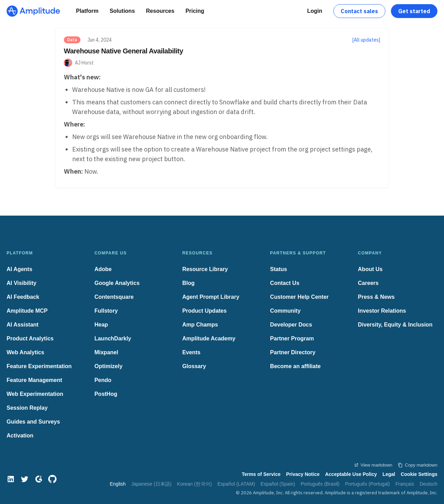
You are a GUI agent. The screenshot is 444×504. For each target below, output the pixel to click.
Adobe (103, 269)
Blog (188, 283)
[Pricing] (195, 11)
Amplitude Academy (209, 338)
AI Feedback (23, 297)
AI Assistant (23, 325)
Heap (101, 325)
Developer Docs (291, 325)
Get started (414, 11)
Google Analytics (117, 283)
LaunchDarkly (113, 338)
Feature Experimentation (39, 366)
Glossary (194, 366)
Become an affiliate (296, 366)
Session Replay (27, 408)
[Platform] (87, 11)
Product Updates (204, 311)
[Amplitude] (33, 11)
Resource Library (205, 269)
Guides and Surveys (33, 422)
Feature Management (34, 380)
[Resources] (160, 11)
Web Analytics (25, 352)
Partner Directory (293, 352)
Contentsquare (114, 297)
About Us (370, 269)
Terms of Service (261, 474)
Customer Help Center (300, 297)
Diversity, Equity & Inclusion (395, 325)
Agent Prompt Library (211, 297)
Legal (389, 474)
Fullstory (106, 311)
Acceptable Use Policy (351, 474)
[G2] (39, 479)
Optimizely (108, 366)
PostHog (106, 394)
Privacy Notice (303, 474)
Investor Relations (382, 311)
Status (279, 269)
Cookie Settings (419, 474)
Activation (20, 436)
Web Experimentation (35, 394)
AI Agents (19, 269)
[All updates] (366, 40)
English (118, 484)
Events (191, 352)
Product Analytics (30, 338)
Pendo (103, 380)
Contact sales (359, 11)
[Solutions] (122, 11)
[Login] (315, 11)
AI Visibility (22, 283)
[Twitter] (25, 479)
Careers (368, 283)
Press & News (376, 297)
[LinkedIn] (11, 479)
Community (285, 311)
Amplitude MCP (27, 311)
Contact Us (285, 283)
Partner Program (292, 338)
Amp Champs (200, 325)
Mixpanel (106, 352)
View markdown (373, 465)
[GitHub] (52, 479)
